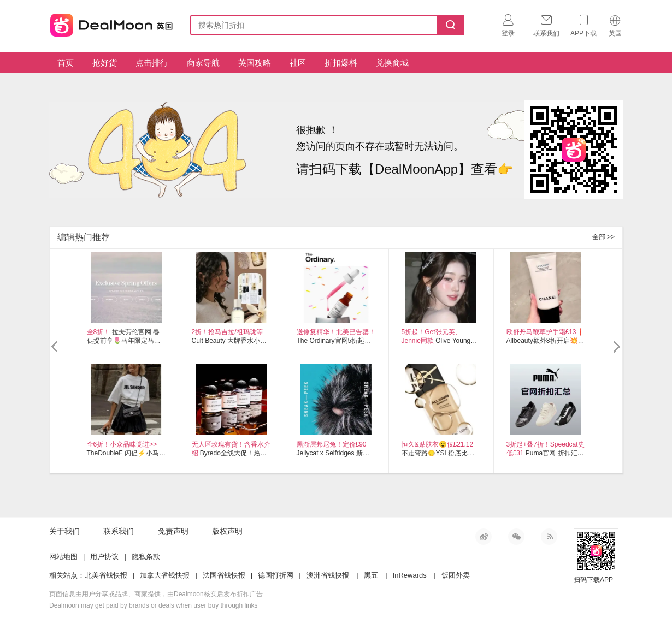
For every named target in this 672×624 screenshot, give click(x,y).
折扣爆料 (341, 63)
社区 (298, 63)
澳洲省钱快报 (328, 575)
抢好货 (105, 63)
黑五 (371, 575)
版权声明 (227, 531)
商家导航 (203, 63)
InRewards (410, 575)
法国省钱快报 (224, 575)
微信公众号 (516, 537)
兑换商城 (392, 63)
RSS (549, 537)
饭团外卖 (456, 575)
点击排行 (152, 63)
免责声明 (173, 531)
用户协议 (104, 557)
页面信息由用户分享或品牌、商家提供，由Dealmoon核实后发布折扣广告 (156, 594)
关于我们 (64, 531)
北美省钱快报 (106, 575)
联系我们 (119, 531)
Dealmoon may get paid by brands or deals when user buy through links (154, 605)
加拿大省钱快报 (165, 575)
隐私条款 (146, 557)
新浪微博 (484, 537)
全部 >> (603, 237)
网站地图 (63, 557)
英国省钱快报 (108, 23)
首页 (66, 63)
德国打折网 (276, 575)
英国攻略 (255, 63)
